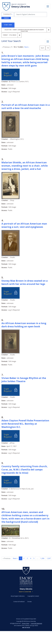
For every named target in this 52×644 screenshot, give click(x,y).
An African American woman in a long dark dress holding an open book (24, 325)
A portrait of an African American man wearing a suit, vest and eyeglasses (24, 225)
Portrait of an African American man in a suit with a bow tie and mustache (26, 106)
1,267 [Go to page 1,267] (49, 558)
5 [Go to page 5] (34, 558)
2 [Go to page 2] (24, 558)
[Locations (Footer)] (26, 592)
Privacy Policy (26, 623)
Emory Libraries (21, 7)
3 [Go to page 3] (27, 558)
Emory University (19, 4)
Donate (30, 602)
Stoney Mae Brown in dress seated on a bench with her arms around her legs (25, 282)
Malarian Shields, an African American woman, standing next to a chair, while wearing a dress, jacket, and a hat (25, 166)
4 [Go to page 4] (31, 558)
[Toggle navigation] (48, 6)
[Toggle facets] (48, 41)
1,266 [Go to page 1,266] (42, 558)
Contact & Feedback (19, 602)
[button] (8, 14)
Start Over (8, 25)
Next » (27, 47)
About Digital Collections (18, 596)
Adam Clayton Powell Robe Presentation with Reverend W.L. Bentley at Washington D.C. (25, 424)
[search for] (31, 14)
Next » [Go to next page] (15, 558)
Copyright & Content (33, 596)
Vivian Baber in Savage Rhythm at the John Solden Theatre (24, 380)
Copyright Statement (36, 623)
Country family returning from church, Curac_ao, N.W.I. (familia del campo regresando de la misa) (25, 469)
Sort (42, 48)
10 (49, 48)
